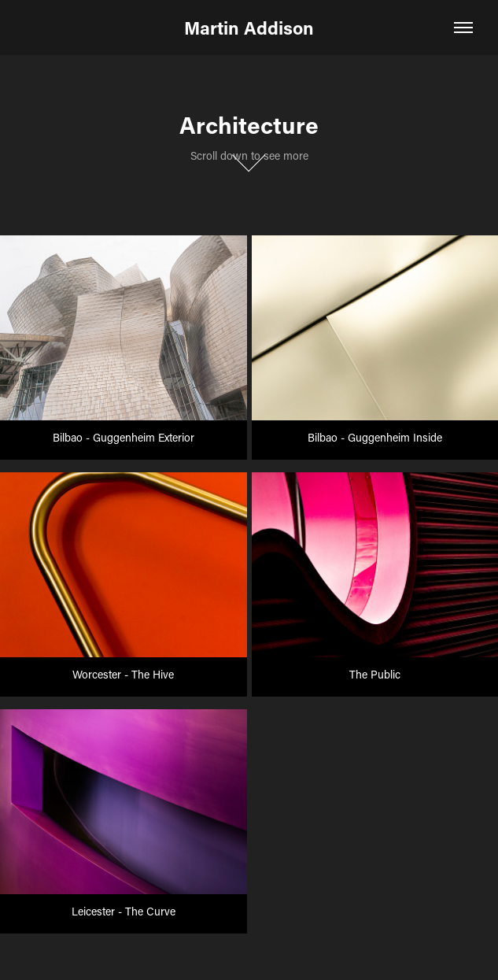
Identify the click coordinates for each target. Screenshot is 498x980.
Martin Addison (249, 28)
